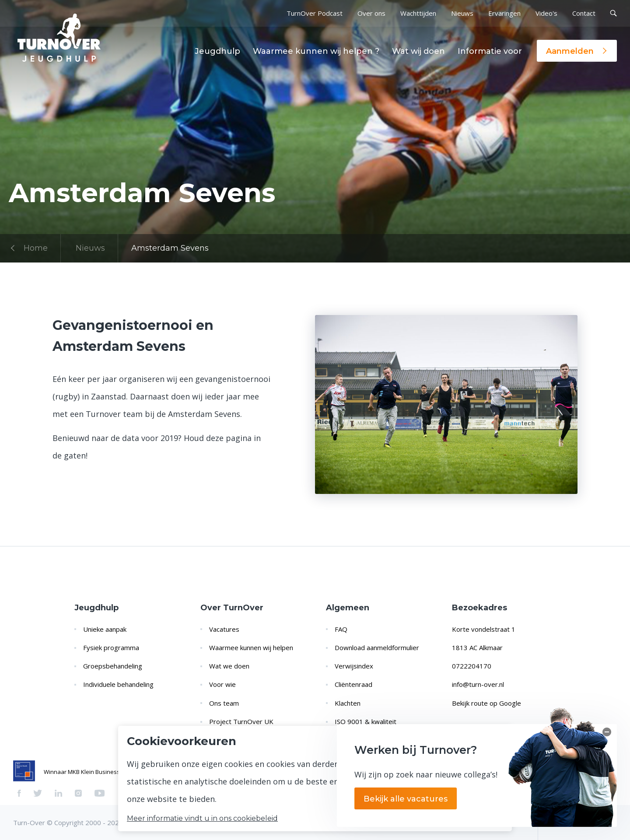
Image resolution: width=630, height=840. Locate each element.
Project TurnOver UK (241, 721)
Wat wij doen (418, 51)
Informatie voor (490, 51)
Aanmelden (577, 51)
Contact (584, 13)
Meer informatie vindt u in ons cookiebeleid (202, 819)
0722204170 (472, 666)
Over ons (371, 13)
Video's (546, 13)
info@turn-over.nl (478, 684)
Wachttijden (418, 13)
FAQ (341, 629)
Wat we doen (229, 666)
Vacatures (224, 629)
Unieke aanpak (105, 629)
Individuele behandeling (118, 684)
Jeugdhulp (217, 51)
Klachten (348, 703)
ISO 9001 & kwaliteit (366, 721)
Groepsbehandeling (113, 666)
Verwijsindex (354, 666)
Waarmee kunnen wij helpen (251, 647)
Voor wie (222, 684)
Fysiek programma (111, 647)
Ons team (224, 703)
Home (28, 248)
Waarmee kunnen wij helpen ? (316, 51)
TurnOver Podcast (315, 13)
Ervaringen (504, 13)
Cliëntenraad (353, 684)
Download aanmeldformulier (377, 647)
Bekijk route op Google (486, 703)
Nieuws (462, 13)
